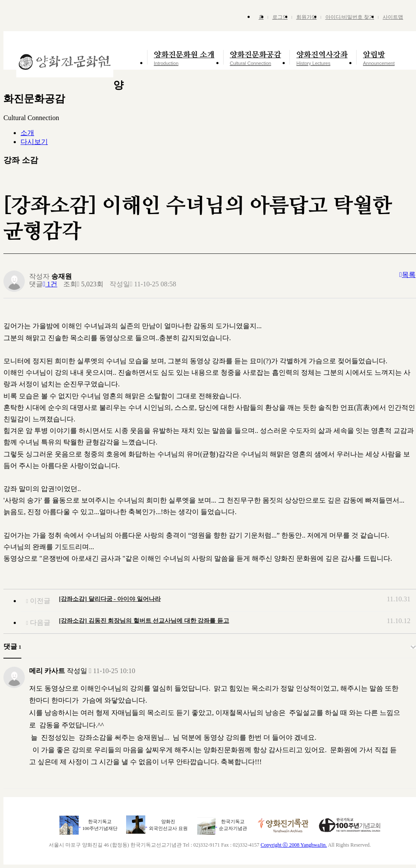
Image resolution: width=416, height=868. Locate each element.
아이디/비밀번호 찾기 (350, 17)
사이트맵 (393, 17)
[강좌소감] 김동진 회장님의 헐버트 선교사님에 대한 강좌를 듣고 (144, 621)
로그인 (280, 17)
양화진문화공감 (256, 58)
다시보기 (34, 142)
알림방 (379, 58)
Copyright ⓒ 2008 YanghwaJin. (294, 845)
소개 (27, 133)
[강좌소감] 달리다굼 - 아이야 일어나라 (110, 599)
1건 (50, 284)
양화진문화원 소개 (184, 58)
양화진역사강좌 (322, 58)
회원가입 (307, 17)
